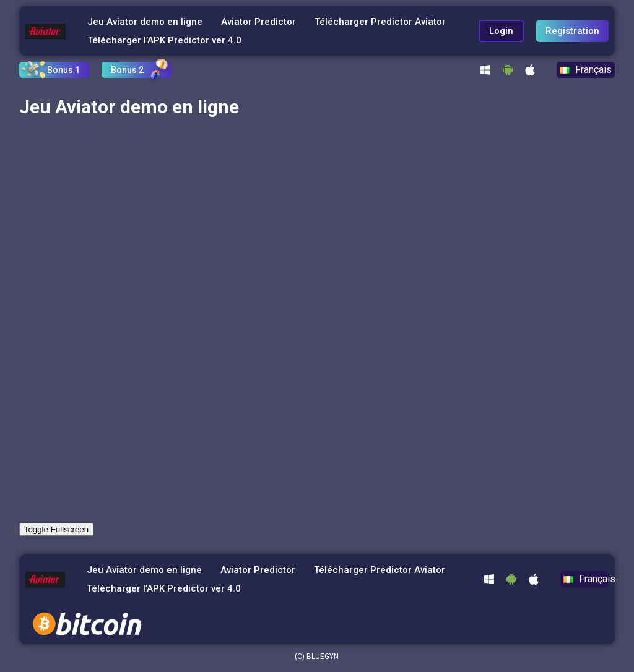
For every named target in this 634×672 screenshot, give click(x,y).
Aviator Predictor (258, 22)
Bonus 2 (127, 70)
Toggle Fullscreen (56, 529)
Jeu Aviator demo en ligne (145, 22)
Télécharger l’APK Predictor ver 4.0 (164, 40)
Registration (572, 31)
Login (501, 31)
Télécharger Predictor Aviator (380, 22)
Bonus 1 (63, 70)
